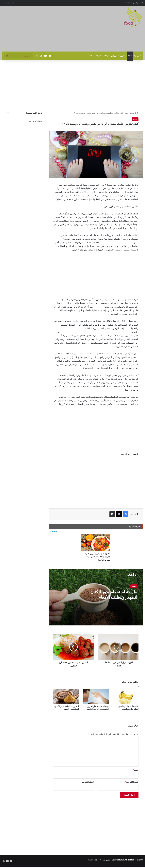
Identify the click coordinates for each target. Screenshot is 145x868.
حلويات (98, 56)
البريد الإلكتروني (132, 782)
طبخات (106, 56)
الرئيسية (138, 56)
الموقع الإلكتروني (88, 782)
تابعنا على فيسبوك (35, 121)
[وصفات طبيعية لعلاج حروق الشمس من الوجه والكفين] (96, 696)
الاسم (136, 770)
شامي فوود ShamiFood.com (99, 860)
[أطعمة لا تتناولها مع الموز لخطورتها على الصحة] (126, 696)
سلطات (90, 56)
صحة (130, 56)
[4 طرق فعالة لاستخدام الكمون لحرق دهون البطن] (66, 696)
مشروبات (122, 56)
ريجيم (113, 56)
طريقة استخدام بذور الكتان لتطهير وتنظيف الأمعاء (114, 594)
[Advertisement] (48, 29)
